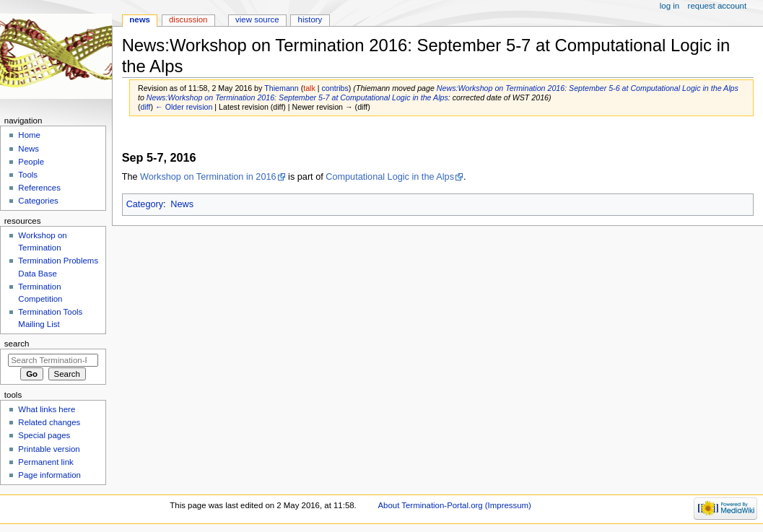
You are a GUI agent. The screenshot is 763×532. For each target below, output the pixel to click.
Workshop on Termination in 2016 (208, 177)
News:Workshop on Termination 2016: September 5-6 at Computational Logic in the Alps (588, 88)
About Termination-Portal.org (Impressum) (454, 505)
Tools (28, 175)
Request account (718, 6)
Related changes (49, 422)
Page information (49, 475)
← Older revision (184, 107)
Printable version (49, 449)
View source (257, 19)
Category (145, 204)
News (182, 204)
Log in (670, 6)
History (310, 19)
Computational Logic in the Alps (390, 177)
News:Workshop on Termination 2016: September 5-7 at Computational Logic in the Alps (297, 97)
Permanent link (45, 462)
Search (17, 344)
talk (309, 88)
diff (146, 107)
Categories (38, 201)
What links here (47, 409)
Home (29, 135)
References (39, 188)
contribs (335, 88)
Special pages (44, 435)
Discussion (188, 19)
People (31, 162)
